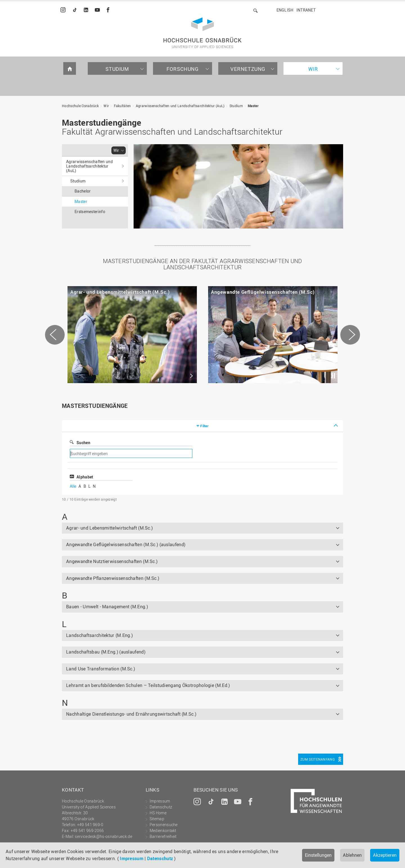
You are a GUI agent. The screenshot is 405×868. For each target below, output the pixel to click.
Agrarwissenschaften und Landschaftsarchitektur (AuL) (180, 106)
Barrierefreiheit (163, 836)
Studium (117, 69)
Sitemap (157, 819)
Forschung (182, 69)
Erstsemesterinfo (90, 212)
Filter (204, 426)
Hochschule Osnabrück (80, 106)
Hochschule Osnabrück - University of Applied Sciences (202, 33)
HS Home (158, 813)
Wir (313, 69)
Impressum (132, 858)
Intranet (306, 10)
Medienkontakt (163, 830)
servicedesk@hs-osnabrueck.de (103, 836)
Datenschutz (160, 858)
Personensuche (164, 825)
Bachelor (83, 191)
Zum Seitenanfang (318, 759)
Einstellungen (318, 855)
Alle (73, 486)
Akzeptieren (385, 855)
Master (253, 106)
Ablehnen (352, 855)
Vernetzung (248, 69)
